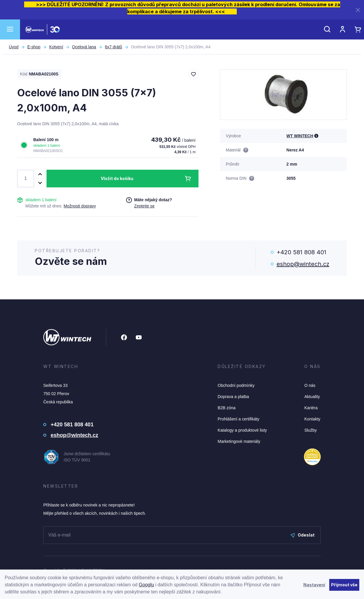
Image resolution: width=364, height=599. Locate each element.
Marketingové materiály (239, 441)
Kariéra (311, 408)
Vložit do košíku (117, 178)
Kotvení (56, 47)
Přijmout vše (344, 585)
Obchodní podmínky (236, 385)
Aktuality (312, 397)
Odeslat (303, 535)
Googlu (146, 585)
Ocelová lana (84, 47)
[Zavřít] (358, 10)
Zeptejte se (144, 206)
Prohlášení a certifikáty (239, 419)
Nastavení (314, 585)
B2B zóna (227, 408)
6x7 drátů (113, 47)
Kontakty (312, 419)
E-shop (34, 47)
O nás (310, 385)
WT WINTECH (300, 136)
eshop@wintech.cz (303, 264)
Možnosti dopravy (80, 206)
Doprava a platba (233, 397)
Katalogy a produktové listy (242, 430)
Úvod (14, 47)
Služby (310, 430)
